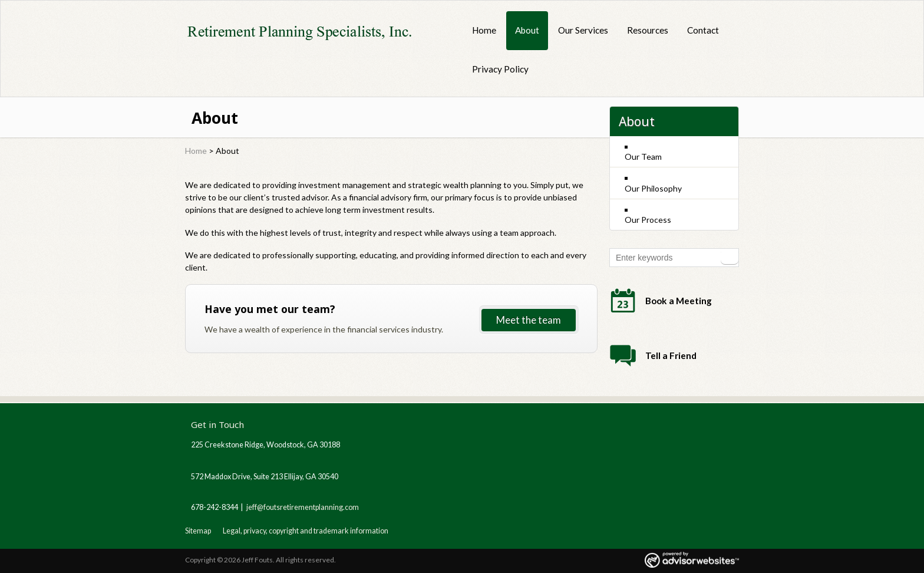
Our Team (643, 157)
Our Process (648, 220)
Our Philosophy (653, 188)
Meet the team (529, 320)
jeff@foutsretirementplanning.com (303, 507)
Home (484, 30)
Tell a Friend (671, 355)
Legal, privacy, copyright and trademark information (306, 531)
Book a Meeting (679, 301)
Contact (703, 30)
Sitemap (198, 531)
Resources (648, 30)
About (527, 30)
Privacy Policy (500, 69)
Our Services (583, 30)
